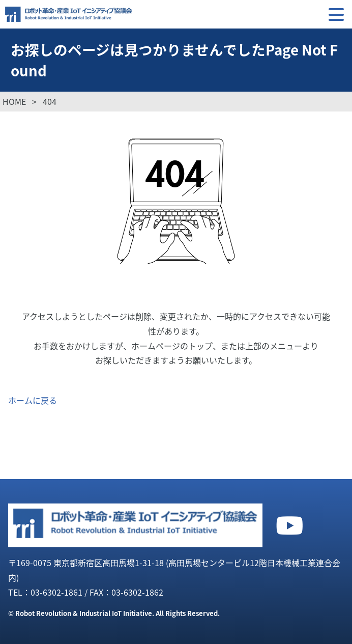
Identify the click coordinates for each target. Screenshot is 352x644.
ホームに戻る (33, 400)
